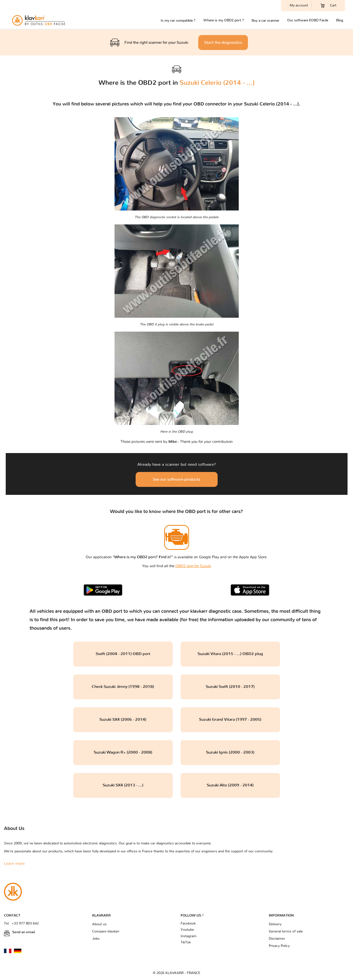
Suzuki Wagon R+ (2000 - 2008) (123, 752)
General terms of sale (286, 931)
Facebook (188, 924)
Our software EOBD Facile (308, 20)
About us (99, 924)
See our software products (176, 479)
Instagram (189, 936)
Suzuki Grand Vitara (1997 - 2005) (230, 720)
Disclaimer (277, 939)
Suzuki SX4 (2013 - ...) (123, 785)
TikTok (186, 942)
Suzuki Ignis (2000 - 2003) (230, 752)
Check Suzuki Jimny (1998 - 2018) (123, 687)
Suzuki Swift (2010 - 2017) (230, 687)
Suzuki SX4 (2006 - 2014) (123, 720)
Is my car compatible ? (178, 21)
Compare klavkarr (106, 931)
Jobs (96, 939)
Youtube (187, 930)
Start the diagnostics (223, 43)
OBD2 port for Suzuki (193, 566)
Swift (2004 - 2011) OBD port (123, 654)
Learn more (14, 864)
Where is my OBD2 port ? (223, 20)
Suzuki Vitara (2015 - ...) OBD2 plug (230, 654)
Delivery (275, 924)
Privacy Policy (279, 946)
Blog (340, 20)
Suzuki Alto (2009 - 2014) (230, 785)
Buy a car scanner (265, 21)
